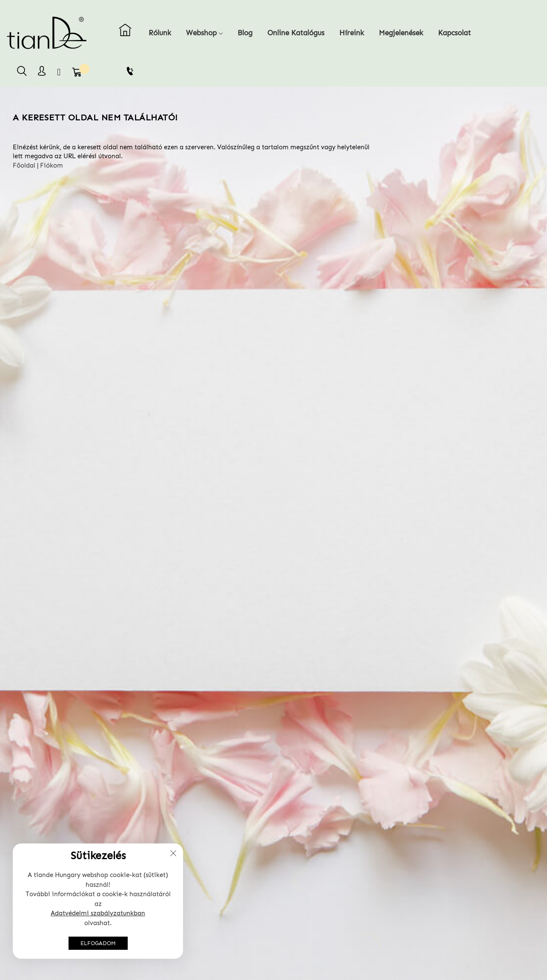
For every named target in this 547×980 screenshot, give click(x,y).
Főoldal (24, 165)
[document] (98, 901)
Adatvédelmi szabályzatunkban (98, 913)
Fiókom (52, 165)
